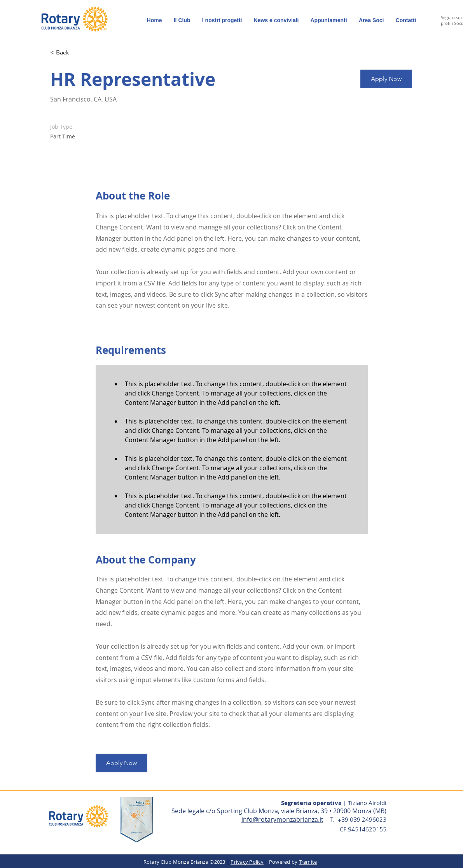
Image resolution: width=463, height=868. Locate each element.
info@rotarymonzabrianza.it (282, 819)
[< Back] (78, 53)
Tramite (308, 862)
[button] (371, 20)
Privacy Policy (247, 862)
